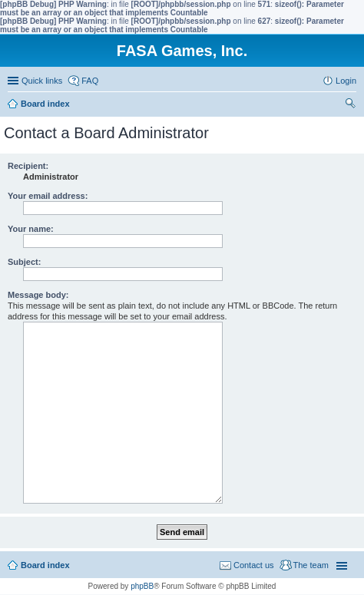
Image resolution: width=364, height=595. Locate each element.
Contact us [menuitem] (254, 565)
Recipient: (28, 166)
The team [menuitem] (311, 565)
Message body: (38, 295)
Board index (45, 565)
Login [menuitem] (346, 81)
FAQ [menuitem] (90, 81)
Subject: (24, 262)
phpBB (142, 586)
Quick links (42, 81)
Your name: (31, 229)
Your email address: (48, 196)
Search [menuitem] (350, 105)
